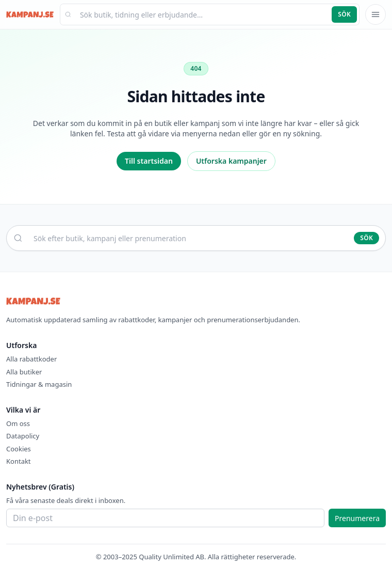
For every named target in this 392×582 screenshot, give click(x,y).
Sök (344, 14)
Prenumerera (357, 518)
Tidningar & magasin (39, 384)
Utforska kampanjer (231, 161)
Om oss (18, 423)
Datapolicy (23, 436)
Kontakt (19, 461)
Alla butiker (24, 372)
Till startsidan (149, 161)
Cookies (19, 449)
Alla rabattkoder (31, 359)
